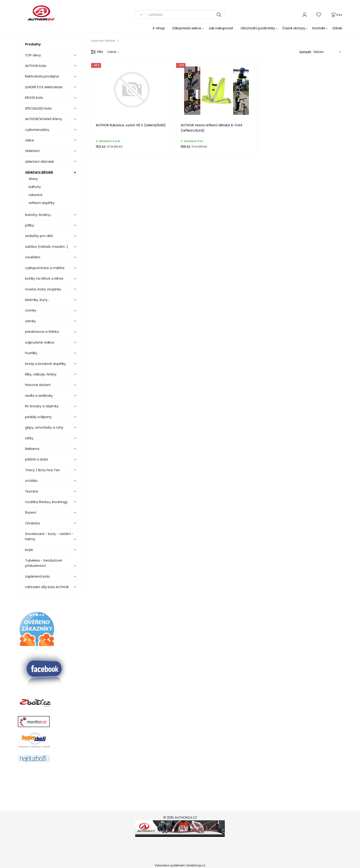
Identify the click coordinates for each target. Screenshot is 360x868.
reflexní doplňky (42, 203)
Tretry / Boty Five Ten (42, 470)
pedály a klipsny (38, 417)
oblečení (32, 151)
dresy (33, 179)
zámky (30, 321)
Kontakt (319, 28)
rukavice (36, 195)
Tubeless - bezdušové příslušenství (44, 563)
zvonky (31, 310)
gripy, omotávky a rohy (44, 427)
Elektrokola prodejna (42, 76)
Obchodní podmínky (258, 28)
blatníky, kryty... (37, 300)
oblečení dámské (39, 162)
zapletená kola (37, 576)
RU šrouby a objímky (42, 406)
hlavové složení (38, 385)
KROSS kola (34, 98)
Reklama (32, 449)
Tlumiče (32, 491)
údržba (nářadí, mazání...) (47, 247)
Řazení (31, 513)
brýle (29, 550)
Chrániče (32, 523)
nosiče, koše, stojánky (43, 289)
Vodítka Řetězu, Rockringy (46, 502)
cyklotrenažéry (37, 130)
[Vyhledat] (140, 15)
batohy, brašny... (39, 215)
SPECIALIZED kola (38, 108)
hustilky (31, 353)
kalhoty (35, 187)
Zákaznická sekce (187, 28)
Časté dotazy (294, 28)
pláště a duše (37, 459)
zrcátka (31, 481)
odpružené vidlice (40, 342)
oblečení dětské (39, 172)
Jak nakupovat (221, 28)
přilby (30, 225)
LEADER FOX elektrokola (44, 87)
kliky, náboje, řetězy (41, 374)
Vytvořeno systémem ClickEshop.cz (180, 865)
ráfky (29, 438)
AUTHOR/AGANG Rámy (44, 119)
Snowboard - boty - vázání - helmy (49, 536)
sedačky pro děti (39, 236)
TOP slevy (33, 55)
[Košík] (336, 15)
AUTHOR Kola (36, 66)
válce (30, 140)
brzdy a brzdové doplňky (45, 364)
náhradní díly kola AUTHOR (47, 587)
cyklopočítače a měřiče (45, 268)
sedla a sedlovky (39, 396)
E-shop (159, 28)
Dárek (337, 28)
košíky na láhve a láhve (44, 278)
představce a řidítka (42, 332)
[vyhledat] (185, 15)
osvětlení (33, 257)
